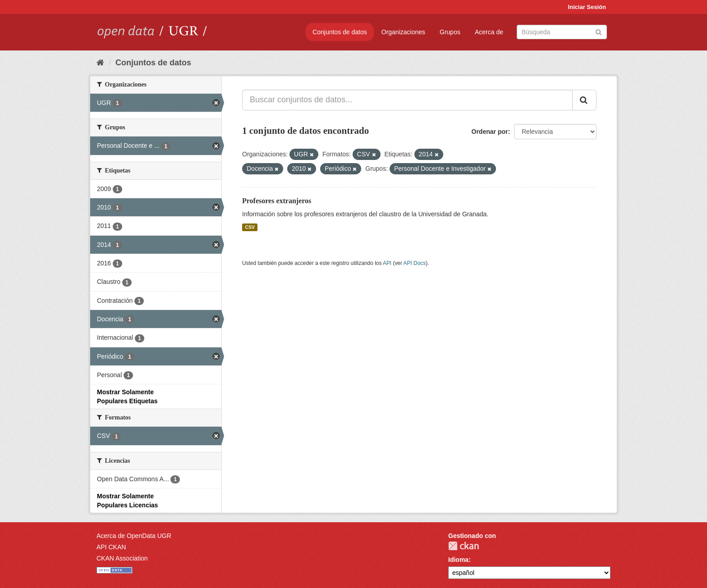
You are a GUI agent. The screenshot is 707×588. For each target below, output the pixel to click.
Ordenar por (490, 132)
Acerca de (489, 32)
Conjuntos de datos (340, 32)
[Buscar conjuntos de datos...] (407, 100)
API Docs (415, 263)
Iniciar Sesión (587, 7)
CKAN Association (122, 558)
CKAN (464, 546)
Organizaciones (403, 32)
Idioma (458, 560)
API (387, 263)
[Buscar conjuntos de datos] (562, 32)
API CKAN (111, 547)
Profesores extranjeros (277, 201)
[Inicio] (100, 63)
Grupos (450, 32)
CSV (250, 227)
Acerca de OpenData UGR (134, 536)
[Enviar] (599, 31)
